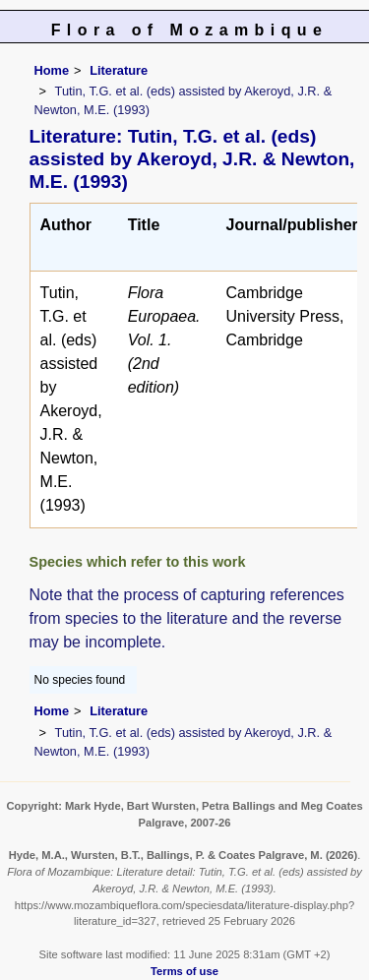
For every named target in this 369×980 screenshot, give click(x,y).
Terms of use (184, 971)
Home (52, 70)
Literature (119, 70)
